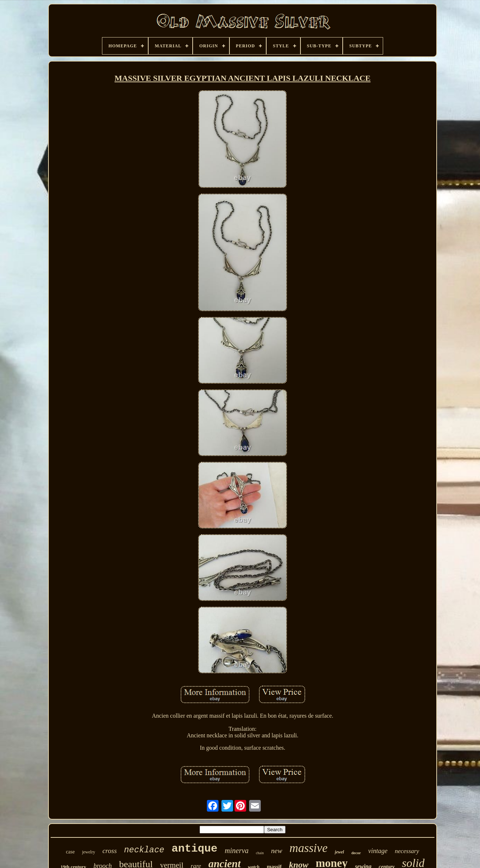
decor (356, 853)
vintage (378, 851)
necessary (407, 851)
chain (260, 853)
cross (109, 851)
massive (308, 848)
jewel (339, 852)
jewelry (88, 852)
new (277, 851)
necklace (144, 850)
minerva (237, 851)
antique (194, 849)
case (70, 852)
